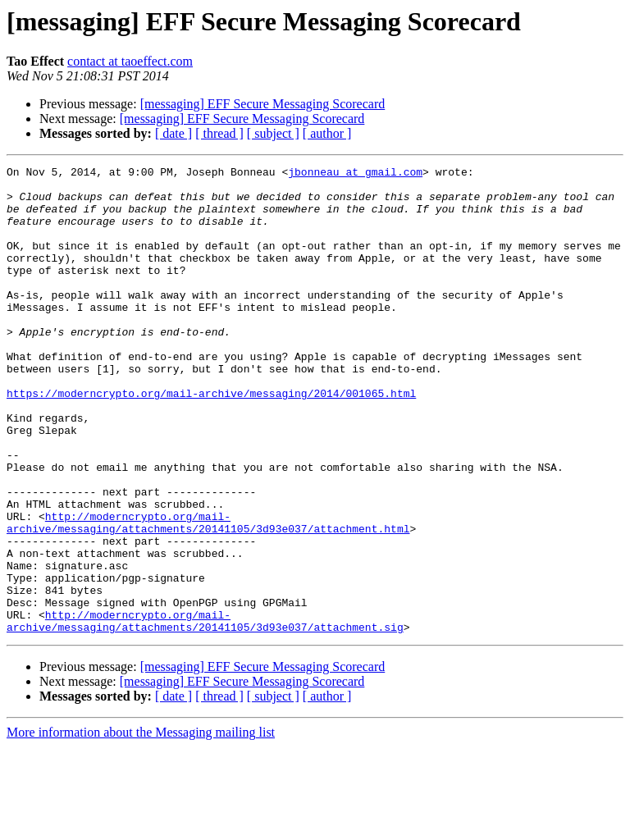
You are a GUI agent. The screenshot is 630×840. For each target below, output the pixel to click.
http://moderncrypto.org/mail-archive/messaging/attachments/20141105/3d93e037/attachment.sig (205, 713)
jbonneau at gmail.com (355, 174)
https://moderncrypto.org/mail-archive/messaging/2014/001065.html (211, 440)
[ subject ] (273, 133)
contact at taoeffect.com (130, 61)
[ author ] (327, 133)
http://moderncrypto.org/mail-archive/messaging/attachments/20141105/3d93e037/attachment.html (208, 595)
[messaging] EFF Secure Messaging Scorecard (263, 104)
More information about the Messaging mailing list (141, 826)
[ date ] (173, 133)
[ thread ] (219, 133)
